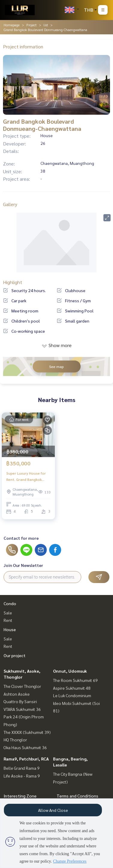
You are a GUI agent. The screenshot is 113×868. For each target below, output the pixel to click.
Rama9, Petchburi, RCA (26, 759)
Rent (8, 620)
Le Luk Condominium (72, 695)
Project (31, 25)
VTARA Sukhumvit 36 (22, 709)
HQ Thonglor (15, 740)
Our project (15, 655)
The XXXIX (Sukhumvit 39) (27, 732)
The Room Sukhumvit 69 (75, 680)
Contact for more (21, 538)
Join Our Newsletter (23, 565)
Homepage (12, 25)
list (46, 25)
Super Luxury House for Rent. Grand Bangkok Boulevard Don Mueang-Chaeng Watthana (27, 476)
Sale (8, 613)
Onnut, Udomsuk (70, 671)
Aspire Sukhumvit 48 (72, 688)
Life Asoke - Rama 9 (22, 776)
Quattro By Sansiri (20, 701)
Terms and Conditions (77, 796)
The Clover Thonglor (22, 686)
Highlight (13, 282)
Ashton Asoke (17, 694)
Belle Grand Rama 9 (22, 768)
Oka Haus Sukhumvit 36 (25, 747)
